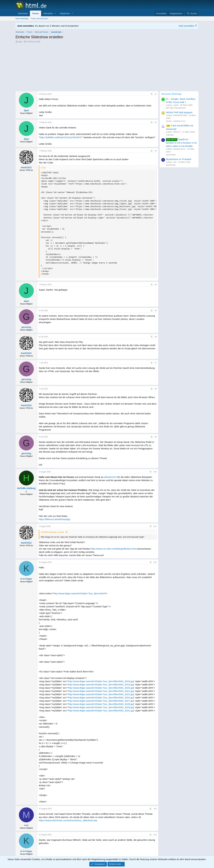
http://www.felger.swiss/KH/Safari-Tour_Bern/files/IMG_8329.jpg (101, 707)
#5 (156, 311)
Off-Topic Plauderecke (176, 108)
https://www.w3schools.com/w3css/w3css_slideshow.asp (68, 820)
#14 (155, 835)
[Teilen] (152, 94)
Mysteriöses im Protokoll (179, 159)
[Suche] (192, 13)
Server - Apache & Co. (176, 121)
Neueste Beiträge (171, 94)
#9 (156, 437)
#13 (155, 809)
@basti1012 (110, 477)
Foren (36, 13)
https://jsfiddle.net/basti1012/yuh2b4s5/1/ (61, 137)
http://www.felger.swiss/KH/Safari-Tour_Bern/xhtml (79, 593)
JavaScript (171, 155)
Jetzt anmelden (186, 26)
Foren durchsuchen (40, 19)
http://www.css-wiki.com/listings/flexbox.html (114, 549)
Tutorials (170, 135)
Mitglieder (65, 13)
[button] (55, 13)
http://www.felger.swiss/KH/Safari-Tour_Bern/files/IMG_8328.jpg (101, 704)
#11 (155, 526)
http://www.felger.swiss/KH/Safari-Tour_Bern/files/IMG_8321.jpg (101, 691)
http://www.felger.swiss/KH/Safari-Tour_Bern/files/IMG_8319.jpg (101, 685)
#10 (155, 472)
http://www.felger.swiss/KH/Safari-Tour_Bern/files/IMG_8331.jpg (101, 711)
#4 (156, 285)
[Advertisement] (88, 68)
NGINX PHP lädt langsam (179, 112)
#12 (155, 562)
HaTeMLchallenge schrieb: (53, 532)
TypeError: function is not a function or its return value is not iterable (181, 143)
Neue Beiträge (22, 19)
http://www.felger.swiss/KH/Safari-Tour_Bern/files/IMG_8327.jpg (101, 701)
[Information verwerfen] (196, 26)
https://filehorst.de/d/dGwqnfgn (55, 519)
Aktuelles (48, 13)
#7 (156, 363)
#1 (156, 94)
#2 (156, 122)
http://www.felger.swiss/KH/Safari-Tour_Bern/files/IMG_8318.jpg (101, 681)
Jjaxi (20, 42)
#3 (156, 151)
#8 (156, 389)
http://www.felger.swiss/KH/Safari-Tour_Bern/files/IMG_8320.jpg (101, 688)
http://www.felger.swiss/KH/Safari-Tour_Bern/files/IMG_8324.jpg (101, 698)
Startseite (23, 13)
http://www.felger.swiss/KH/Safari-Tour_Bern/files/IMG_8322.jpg (101, 694)
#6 (156, 337)
